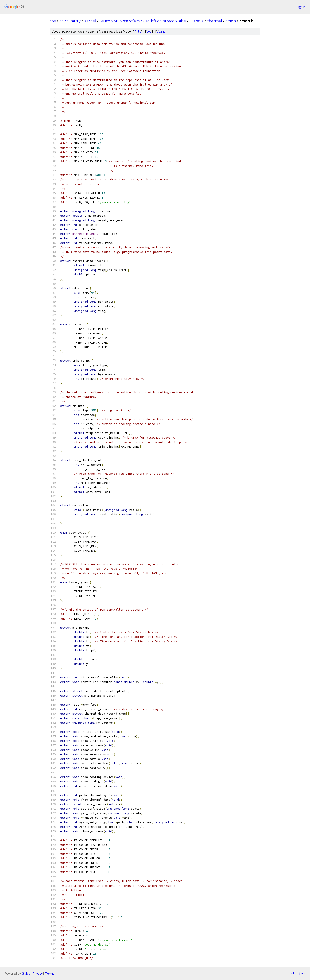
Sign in (301, 7)
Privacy (38, 973)
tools (199, 21)
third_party (70, 21)
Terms (50, 973)
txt (292, 973)
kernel (90, 21)
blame (161, 32)
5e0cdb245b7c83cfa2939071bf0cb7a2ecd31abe (143, 21)
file (138, 32)
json (302, 973)
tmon (231, 21)
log (149, 32)
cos (53, 21)
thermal (215, 21)
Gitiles (26, 973)
